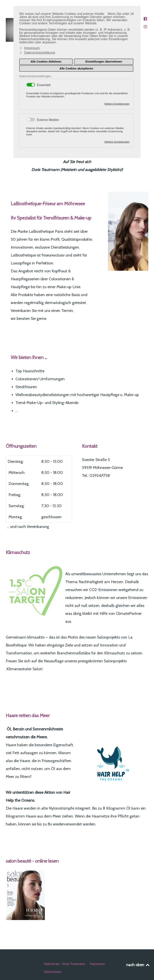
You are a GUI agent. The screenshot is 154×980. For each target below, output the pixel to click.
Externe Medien (48, 120)
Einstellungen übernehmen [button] (104, 62)
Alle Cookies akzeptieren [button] (76, 68)
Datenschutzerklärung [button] (40, 53)
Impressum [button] (32, 48)
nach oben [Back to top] (138, 965)
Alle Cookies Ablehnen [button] (46, 62)
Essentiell (44, 85)
